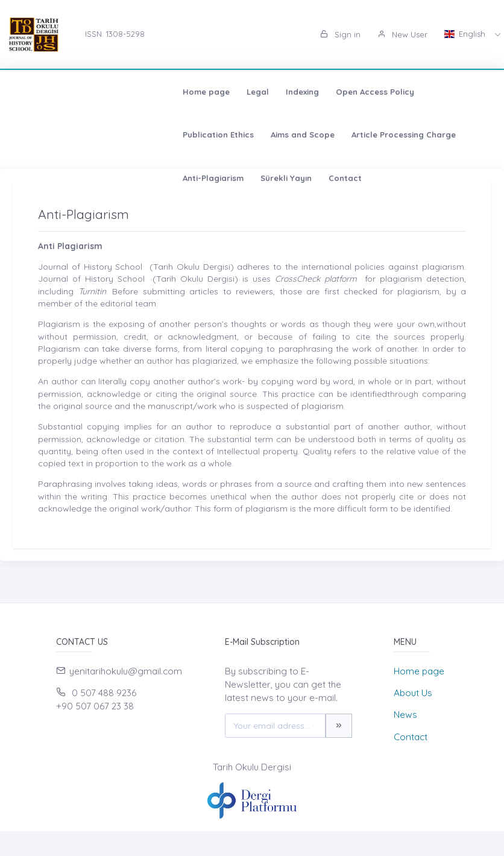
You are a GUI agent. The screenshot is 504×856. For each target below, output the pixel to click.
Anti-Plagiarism (175, 135)
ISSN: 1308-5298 (115, 34)
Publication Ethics (307, 92)
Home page (46, 92)
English (466, 34)
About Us (413, 693)
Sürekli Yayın (247, 135)
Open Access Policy (215, 92)
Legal (98, 92)
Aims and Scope (391, 92)
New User (402, 34)
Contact (307, 135)
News (405, 715)
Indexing (143, 92)
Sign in (340, 34)
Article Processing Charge (75, 135)
